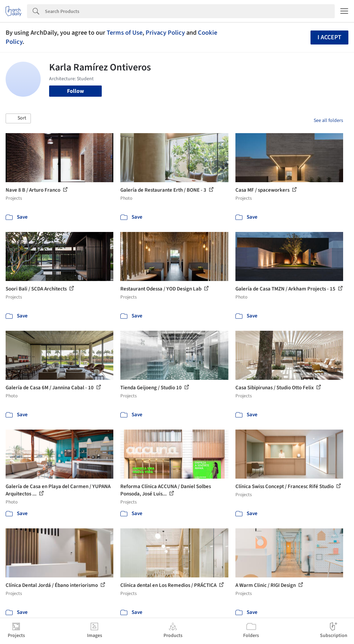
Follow (75, 91)
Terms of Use (125, 33)
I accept (329, 37)
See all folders (328, 121)
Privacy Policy (165, 33)
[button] (18, 118)
